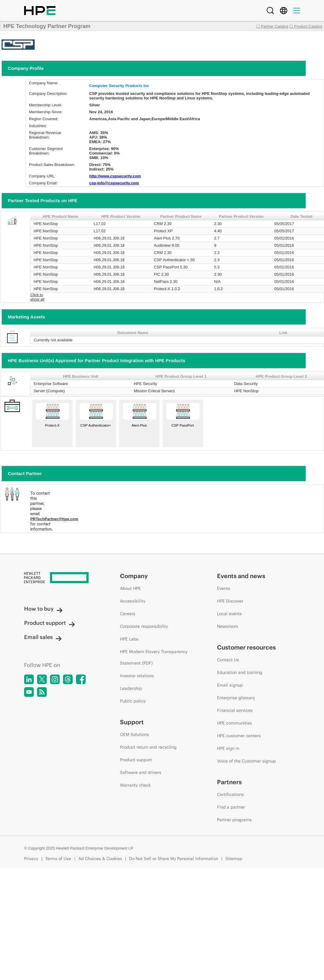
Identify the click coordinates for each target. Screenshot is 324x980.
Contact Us (228, 660)
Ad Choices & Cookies (100, 859)
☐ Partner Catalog (272, 26)
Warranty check (135, 785)
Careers (128, 614)
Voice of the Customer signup (246, 761)
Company (134, 576)
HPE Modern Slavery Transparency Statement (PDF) (154, 657)
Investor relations (137, 676)
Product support (50, 623)
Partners (229, 782)
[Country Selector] (284, 11)
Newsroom (228, 626)
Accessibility (133, 601)
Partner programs (234, 820)
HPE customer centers (239, 736)
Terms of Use (58, 859)
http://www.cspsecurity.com (115, 176)
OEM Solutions (134, 734)
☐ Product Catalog (306, 26)
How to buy (43, 609)
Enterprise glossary (236, 698)
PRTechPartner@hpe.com (54, 519)
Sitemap (234, 859)
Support (132, 722)
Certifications (230, 794)
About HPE (130, 588)
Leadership (131, 688)
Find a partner (231, 807)
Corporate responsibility (144, 626)
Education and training (240, 672)
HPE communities (234, 723)
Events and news (241, 576)
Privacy (31, 859)
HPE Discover (230, 601)
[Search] (270, 11)
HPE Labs (129, 639)
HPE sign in (228, 748)
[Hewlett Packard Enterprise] (61, 578)
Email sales (43, 637)
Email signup (230, 685)
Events (223, 588)
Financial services (235, 710)
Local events (229, 614)
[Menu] (297, 11)
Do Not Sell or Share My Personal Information (174, 859)
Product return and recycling (148, 747)
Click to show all (37, 297)
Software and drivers (141, 772)
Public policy (133, 701)
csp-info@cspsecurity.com (114, 183)
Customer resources (246, 647)
